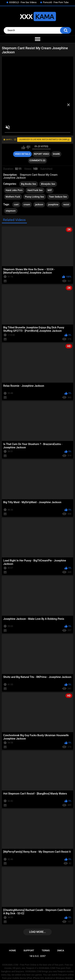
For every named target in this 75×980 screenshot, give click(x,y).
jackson (39, 205)
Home (12, 950)
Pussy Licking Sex (35, 197)
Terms (46, 950)
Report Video (41, 154)
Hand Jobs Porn (14, 190)
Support (29, 950)
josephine (53, 205)
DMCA (61, 950)
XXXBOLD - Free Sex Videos (23, 2)
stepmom (11, 211)
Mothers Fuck (13, 197)
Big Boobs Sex (29, 184)
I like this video (23, 147)
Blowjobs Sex (48, 184)
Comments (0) (38, 160)
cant (16, 205)
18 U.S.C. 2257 (38, 956)
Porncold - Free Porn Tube (56, 2)
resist (66, 205)
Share (56, 154)
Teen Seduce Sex (58, 197)
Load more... (38, 932)
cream (27, 205)
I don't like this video (28, 147)
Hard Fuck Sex (35, 190)
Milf (50, 190)
